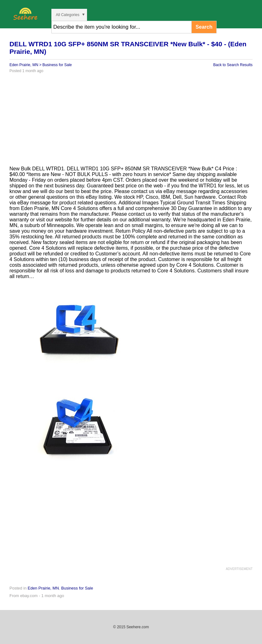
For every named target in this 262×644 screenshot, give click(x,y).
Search (204, 27)
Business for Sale (57, 65)
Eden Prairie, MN (24, 65)
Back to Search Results (233, 65)
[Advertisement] (131, 122)
